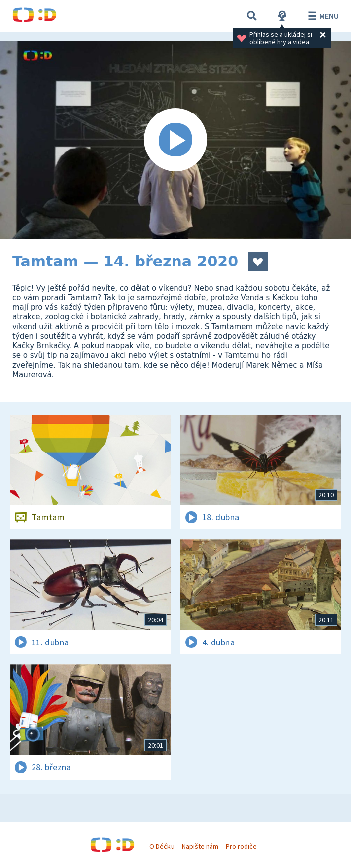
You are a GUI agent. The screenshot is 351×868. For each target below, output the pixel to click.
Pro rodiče (241, 846)
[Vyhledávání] (252, 16)
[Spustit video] (175, 140)
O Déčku (162, 846)
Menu (322, 16)
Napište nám (200, 846)
